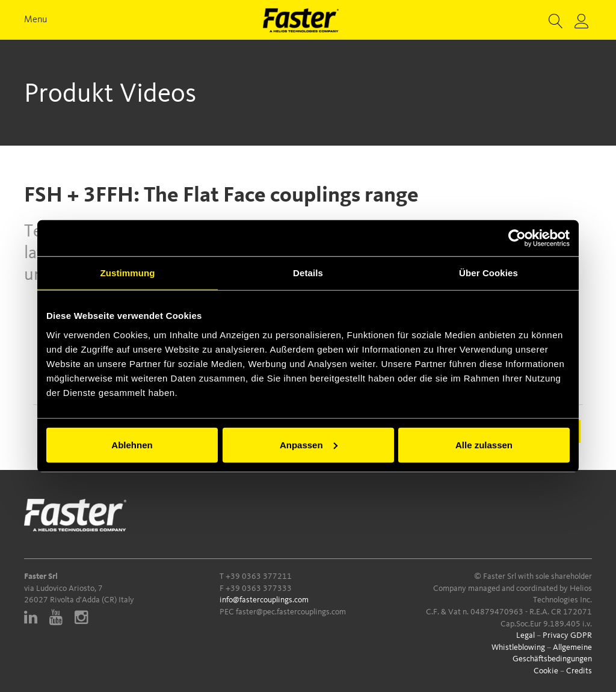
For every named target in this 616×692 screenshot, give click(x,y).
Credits (579, 671)
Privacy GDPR (567, 635)
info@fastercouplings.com (264, 600)
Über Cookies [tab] (488, 273)
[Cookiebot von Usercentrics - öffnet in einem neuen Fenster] (517, 238)
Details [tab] (308, 273)
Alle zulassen (484, 444)
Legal (525, 635)
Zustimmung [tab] (128, 273)
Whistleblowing (518, 647)
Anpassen (309, 444)
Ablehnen (132, 444)
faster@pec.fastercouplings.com (291, 612)
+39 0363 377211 (259, 576)
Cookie (546, 671)
